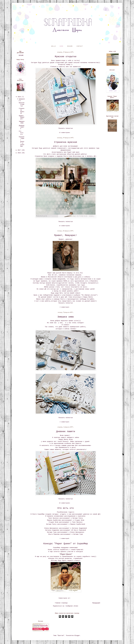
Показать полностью (66, 128)
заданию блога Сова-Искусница (69, 156)
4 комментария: (65, 307)
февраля (22, 99)
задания (57, 295)
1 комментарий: (65, 539)
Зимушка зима (66, 317)
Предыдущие (96, 603)
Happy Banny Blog (66, 439)
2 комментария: (65, 422)
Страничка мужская (66, 142)
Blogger (77, 636)
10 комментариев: (65, 503)
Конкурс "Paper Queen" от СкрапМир (66, 544)
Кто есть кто (66, 508)
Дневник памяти (66, 431)
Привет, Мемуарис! (66, 235)
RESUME (70, 46)
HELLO (53, 46)
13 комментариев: (65, 226)
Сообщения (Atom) (72, 606)
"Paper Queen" (66, 554)
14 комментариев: (65, 133)
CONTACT (80, 46)
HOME (61, 46)
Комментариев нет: (65, 598)
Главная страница (61, 603)
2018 (20, 97)
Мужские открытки (66, 57)
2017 (20, 150)
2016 (20, 153)
